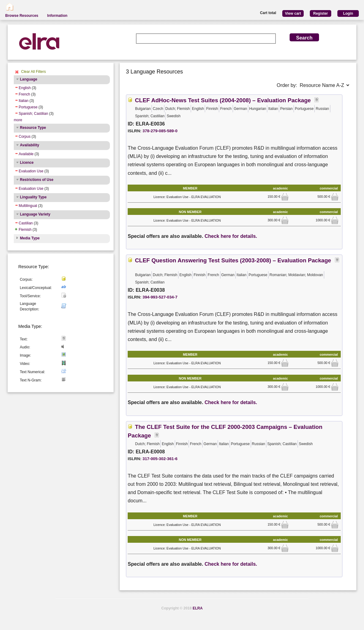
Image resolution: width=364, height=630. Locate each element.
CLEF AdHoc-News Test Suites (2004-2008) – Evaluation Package (223, 100)
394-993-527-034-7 (160, 297)
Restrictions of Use (37, 180)
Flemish (25, 230)
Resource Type (33, 128)
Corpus (25, 137)
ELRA (198, 608)
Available (26, 154)
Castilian (26, 223)
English (25, 88)
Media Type (30, 238)
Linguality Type (33, 197)
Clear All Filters (34, 72)
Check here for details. (231, 236)
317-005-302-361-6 (160, 459)
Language (29, 79)
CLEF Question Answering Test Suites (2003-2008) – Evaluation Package (233, 260)
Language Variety (35, 214)
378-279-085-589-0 (160, 131)
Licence (27, 163)
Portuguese (28, 107)
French (24, 94)
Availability (30, 145)
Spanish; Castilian (33, 114)
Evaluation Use (31, 171)
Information (57, 16)
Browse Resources (22, 16)
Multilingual (28, 206)
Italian (24, 101)
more (18, 120)
